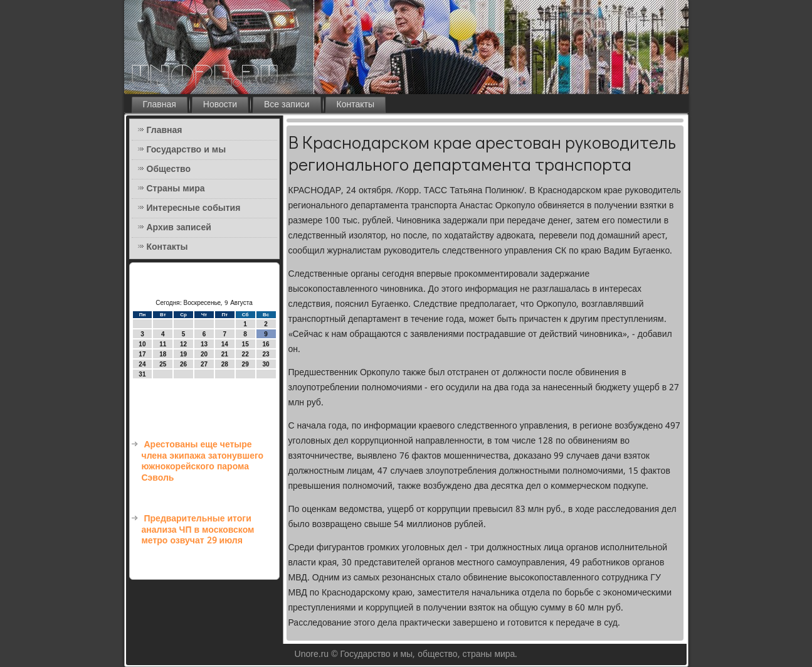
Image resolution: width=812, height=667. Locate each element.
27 (204, 364)
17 (142, 354)
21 (225, 354)
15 (245, 344)
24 (142, 364)
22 (245, 354)
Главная (160, 105)
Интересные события (194, 208)
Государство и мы (187, 150)
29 (245, 364)
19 (183, 354)
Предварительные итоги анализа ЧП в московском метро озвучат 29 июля (198, 530)
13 (204, 344)
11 (163, 344)
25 (163, 364)
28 (225, 364)
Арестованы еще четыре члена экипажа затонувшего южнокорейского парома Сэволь (203, 462)
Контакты (356, 105)
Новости (220, 105)
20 (204, 354)
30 (266, 364)
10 (142, 344)
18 (163, 354)
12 (183, 344)
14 (225, 344)
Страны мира (176, 189)
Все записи (287, 105)
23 (266, 354)
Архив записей (179, 228)
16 (266, 344)
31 (142, 374)
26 (183, 364)
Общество (169, 169)
